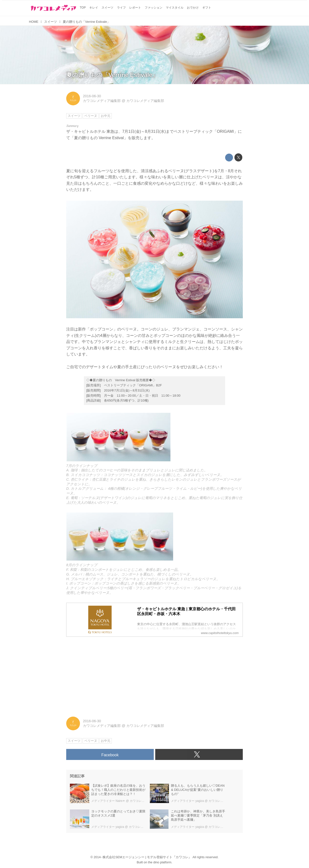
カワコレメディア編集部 (102, 101)
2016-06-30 (92, 96)
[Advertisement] (154, 675)
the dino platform (160, 862)
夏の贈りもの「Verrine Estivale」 (112, 75)
